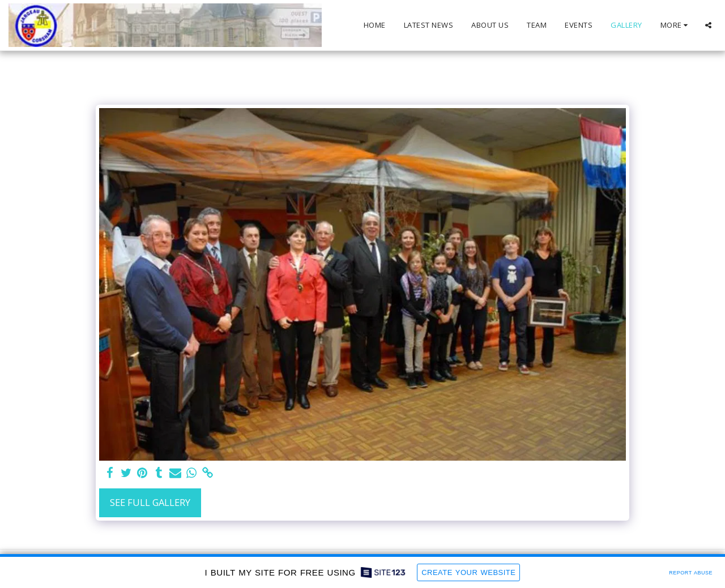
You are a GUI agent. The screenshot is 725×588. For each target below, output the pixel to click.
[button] (708, 25)
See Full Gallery (150, 502)
